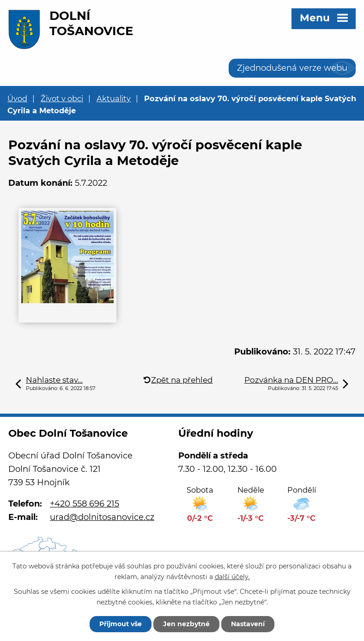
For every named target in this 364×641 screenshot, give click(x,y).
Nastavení (248, 624)
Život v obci (62, 98)
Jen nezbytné (186, 624)
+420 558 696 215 (85, 504)
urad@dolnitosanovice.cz (102, 517)
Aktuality (114, 98)
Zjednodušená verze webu (292, 68)
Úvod (17, 98)
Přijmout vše (121, 624)
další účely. (232, 577)
